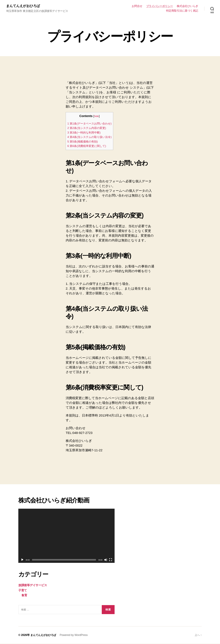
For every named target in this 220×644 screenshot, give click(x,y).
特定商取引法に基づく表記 (182, 11)
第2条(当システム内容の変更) (89, 128)
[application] (66, 536)
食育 (25, 595)
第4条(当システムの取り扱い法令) (92, 137)
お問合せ (137, 6)
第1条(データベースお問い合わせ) (92, 124)
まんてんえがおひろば (24, 6)
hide (99, 116)
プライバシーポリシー (160, 6)
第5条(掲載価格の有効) (84, 142)
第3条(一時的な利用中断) (86, 133)
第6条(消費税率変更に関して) (89, 146)
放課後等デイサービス (35, 585)
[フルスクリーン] (111, 560)
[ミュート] (106, 560)
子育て (23, 591)
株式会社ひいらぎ (187, 6)
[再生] (22, 560)
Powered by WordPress (75, 635)
